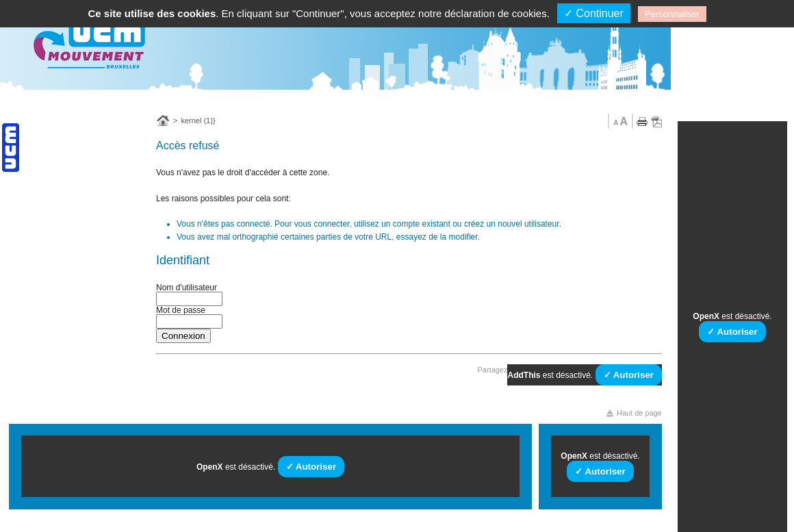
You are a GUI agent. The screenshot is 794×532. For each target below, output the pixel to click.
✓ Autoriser (629, 375)
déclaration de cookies (495, 13)
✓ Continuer (594, 13)
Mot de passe (181, 310)
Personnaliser (672, 14)
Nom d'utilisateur (187, 288)
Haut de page (639, 413)
